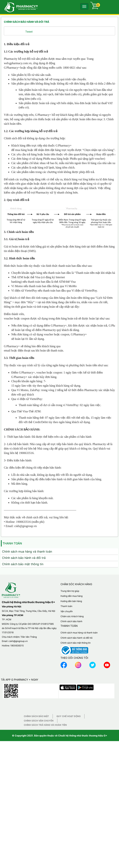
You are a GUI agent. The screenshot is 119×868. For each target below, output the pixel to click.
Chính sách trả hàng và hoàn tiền (45, 824)
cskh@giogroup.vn (18, 740)
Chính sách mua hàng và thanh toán (27, 651)
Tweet (29, 32)
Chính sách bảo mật (36, 816)
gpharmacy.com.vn (20, 63)
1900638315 (17, 745)
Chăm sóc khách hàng (72, 715)
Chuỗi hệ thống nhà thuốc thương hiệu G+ (83, 835)
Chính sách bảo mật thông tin (23, 663)
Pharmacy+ (13, 68)
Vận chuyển (67, 710)
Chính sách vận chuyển (39, 820)
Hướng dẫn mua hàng (71, 695)
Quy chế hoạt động (69, 816)
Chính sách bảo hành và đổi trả (24, 657)
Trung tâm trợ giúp (70, 690)
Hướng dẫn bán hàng (71, 700)
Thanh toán (66, 705)
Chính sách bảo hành (71, 721)
